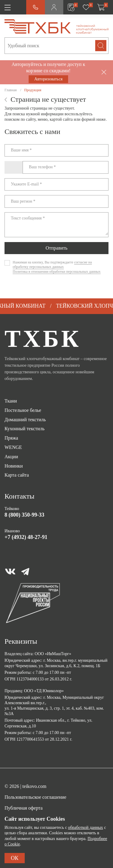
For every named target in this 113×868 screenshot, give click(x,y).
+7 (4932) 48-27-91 (26, 537)
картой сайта (61, 119)
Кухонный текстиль (25, 429)
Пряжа (11, 438)
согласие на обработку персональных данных (52, 265)
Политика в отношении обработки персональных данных (57, 272)
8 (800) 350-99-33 (24, 515)
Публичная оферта (24, 808)
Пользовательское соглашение (35, 797)
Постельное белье (23, 410)
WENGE (13, 447)
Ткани (11, 401)
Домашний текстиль (25, 420)
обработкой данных (86, 828)
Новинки (14, 466)
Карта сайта (17, 475)
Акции (11, 457)
